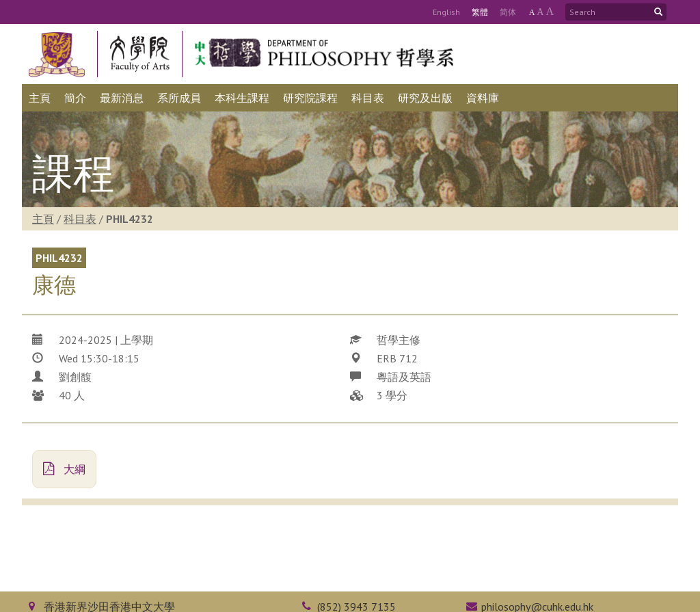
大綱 (64, 469)
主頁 (43, 219)
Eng (446, 12)
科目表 (80, 219)
